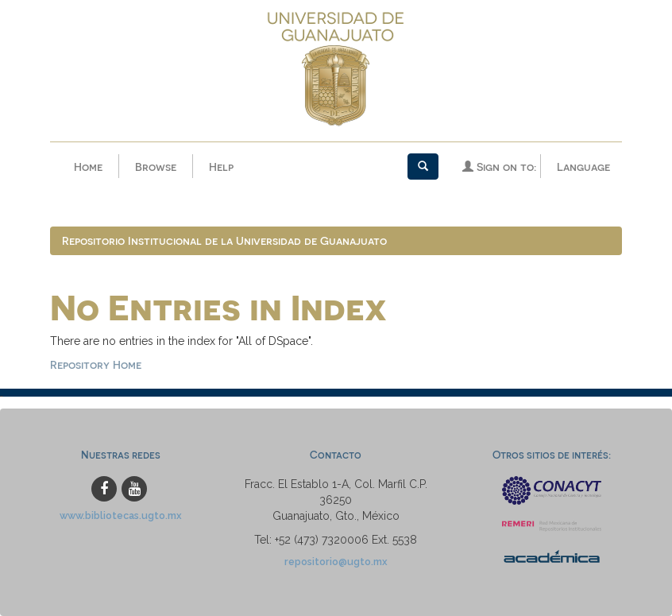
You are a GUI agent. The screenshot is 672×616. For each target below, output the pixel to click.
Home (88, 167)
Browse (156, 167)
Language (583, 167)
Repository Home (96, 364)
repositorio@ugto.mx (336, 562)
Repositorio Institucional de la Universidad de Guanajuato (224, 240)
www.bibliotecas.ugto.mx (121, 515)
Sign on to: (499, 167)
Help (221, 167)
